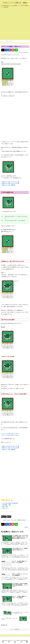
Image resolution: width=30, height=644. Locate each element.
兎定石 (9, 517)
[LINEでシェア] (16, 50)
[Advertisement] (15, 24)
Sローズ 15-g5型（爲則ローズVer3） (11, 435)
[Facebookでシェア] (6, 50)
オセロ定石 (4, 517)
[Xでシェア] (3, 50)
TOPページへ (5, 508)
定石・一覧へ (5, 506)
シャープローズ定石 (15, 55)
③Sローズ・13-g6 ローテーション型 (11, 183)
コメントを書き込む (15, 629)
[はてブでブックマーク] (9, 50)
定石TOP (3, 55)
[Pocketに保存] (13, 50)
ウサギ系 (8, 55)
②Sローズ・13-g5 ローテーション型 (11, 182)
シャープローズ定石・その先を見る (10, 503)
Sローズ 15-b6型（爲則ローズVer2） (11, 433)
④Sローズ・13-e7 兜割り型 (9, 185)
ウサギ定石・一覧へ (7, 505)
